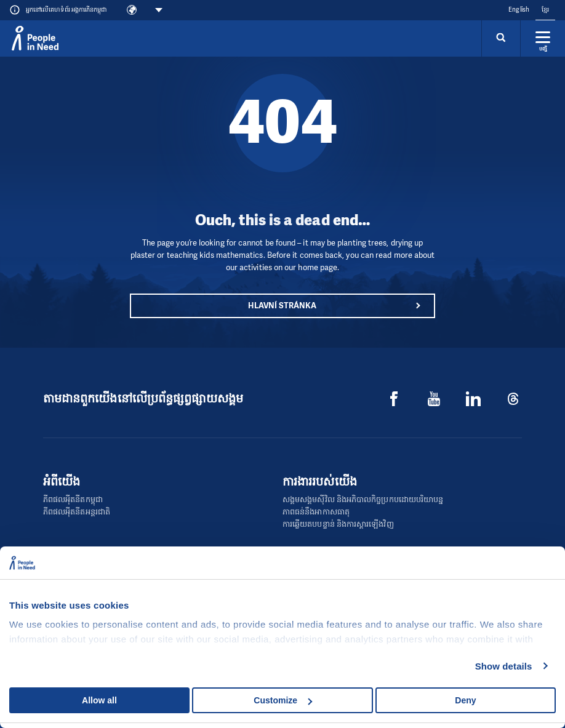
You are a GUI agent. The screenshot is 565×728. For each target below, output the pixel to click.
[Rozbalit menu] (543, 38)
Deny (465, 700)
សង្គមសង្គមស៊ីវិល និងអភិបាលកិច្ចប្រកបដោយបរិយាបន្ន (363, 499)
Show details (504, 666)
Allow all (99, 700)
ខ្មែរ (545, 10)
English (519, 10)
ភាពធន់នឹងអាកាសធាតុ (316, 512)
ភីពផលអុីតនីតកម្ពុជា (73, 499)
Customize (283, 700)
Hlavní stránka (282, 306)
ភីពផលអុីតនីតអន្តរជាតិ (77, 512)
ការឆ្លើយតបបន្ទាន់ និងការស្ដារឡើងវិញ (338, 524)
